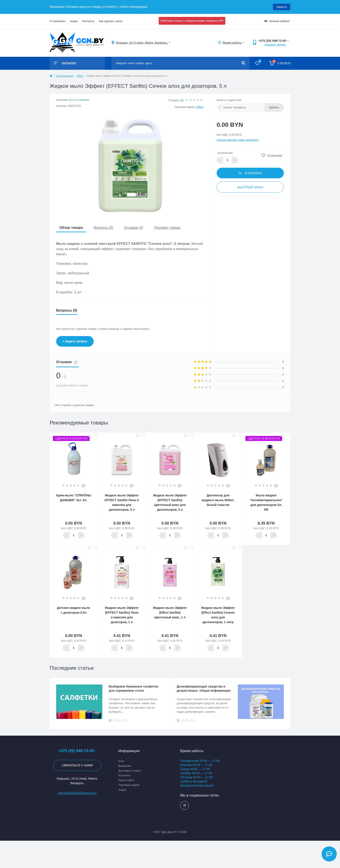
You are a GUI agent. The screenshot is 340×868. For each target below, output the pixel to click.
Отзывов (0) (134, 228)
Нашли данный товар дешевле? (238, 140)
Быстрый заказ (250, 187)
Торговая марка (65, 76)
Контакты (88, 21)
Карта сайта (126, 780)
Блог (121, 761)
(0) (182, 100)
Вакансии (125, 766)
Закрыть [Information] (282, 7)
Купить (274, 107)
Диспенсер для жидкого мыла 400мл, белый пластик (218, 500)
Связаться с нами (77, 765)
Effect (80, 76)
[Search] (243, 63)
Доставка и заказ (130, 771)
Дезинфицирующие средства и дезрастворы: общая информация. (204, 688)
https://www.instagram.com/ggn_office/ (185, 805)
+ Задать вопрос (75, 341)
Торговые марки (129, 785)
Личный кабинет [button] (277, 21)
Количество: (225, 153)
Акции (74, 21)
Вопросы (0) (103, 228)
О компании (57, 21)
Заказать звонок (275, 45)
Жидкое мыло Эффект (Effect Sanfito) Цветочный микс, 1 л (170, 613)
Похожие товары (167, 228)
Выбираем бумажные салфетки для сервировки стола (134, 688)
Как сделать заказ (111, 21)
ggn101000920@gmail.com (77, 793)
